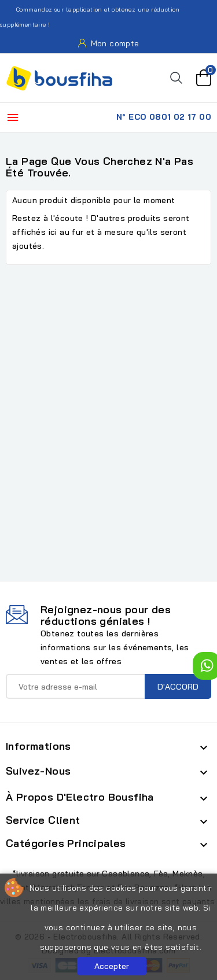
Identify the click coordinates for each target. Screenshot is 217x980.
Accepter (112, 966)
